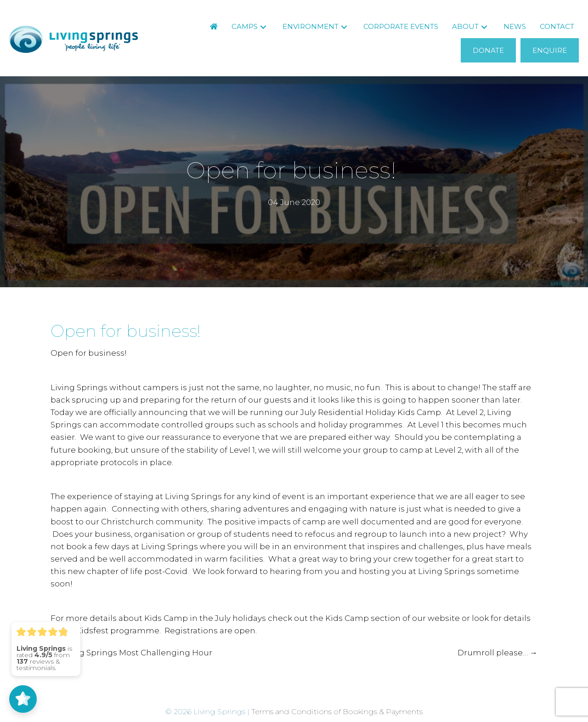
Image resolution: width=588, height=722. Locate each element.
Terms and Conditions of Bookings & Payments (337, 712)
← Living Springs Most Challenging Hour (131, 653)
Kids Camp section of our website (393, 618)
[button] (263, 27)
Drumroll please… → (498, 653)
